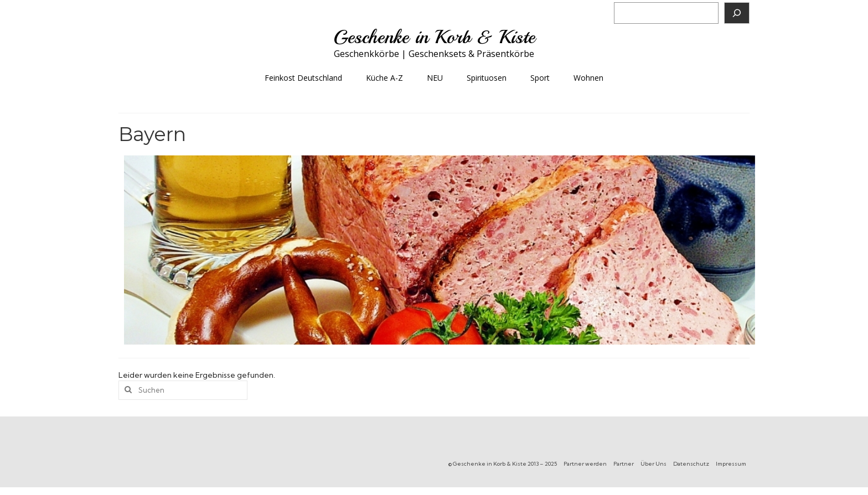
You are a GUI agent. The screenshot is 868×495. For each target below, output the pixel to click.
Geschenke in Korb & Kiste (434, 37)
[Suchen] (737, 13)
